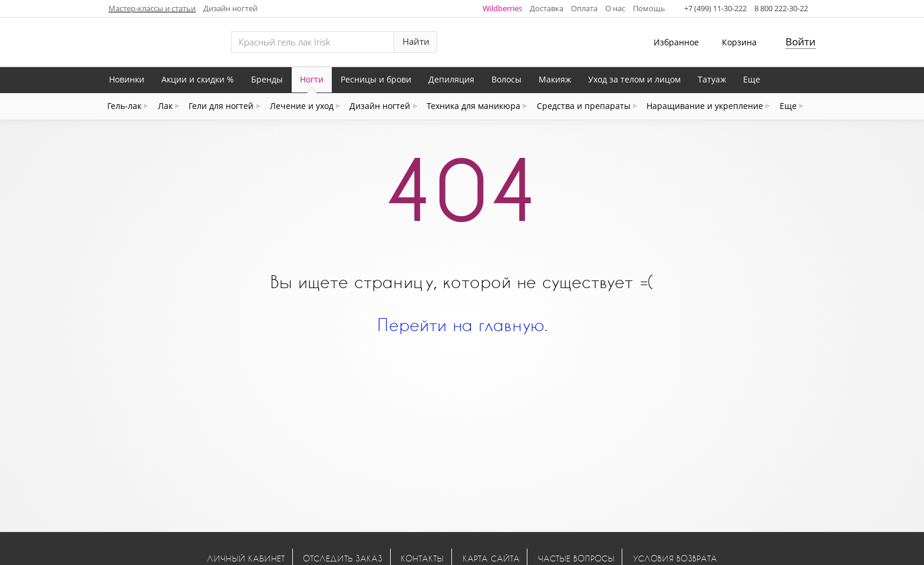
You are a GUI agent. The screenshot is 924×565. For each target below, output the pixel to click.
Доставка (547, 8)
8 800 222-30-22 (781, 8)
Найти (416, 42)
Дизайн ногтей (230, 8)
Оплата (584, 8)
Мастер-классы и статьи (152, 8)
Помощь (649, 8)
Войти (801, 42)
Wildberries (502, 8)
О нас (615, 8)
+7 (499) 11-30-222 (715, 8)
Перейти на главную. (462, 324)
